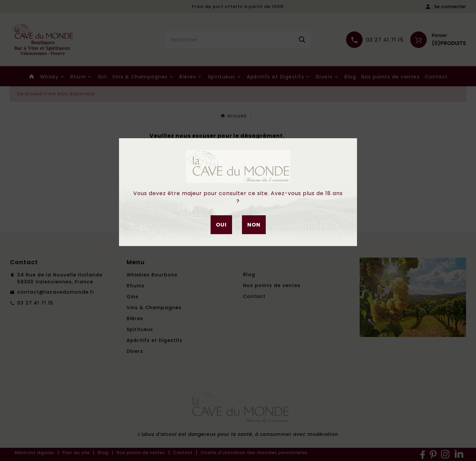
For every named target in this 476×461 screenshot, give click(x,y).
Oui (221, 225)
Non (254, 225)
